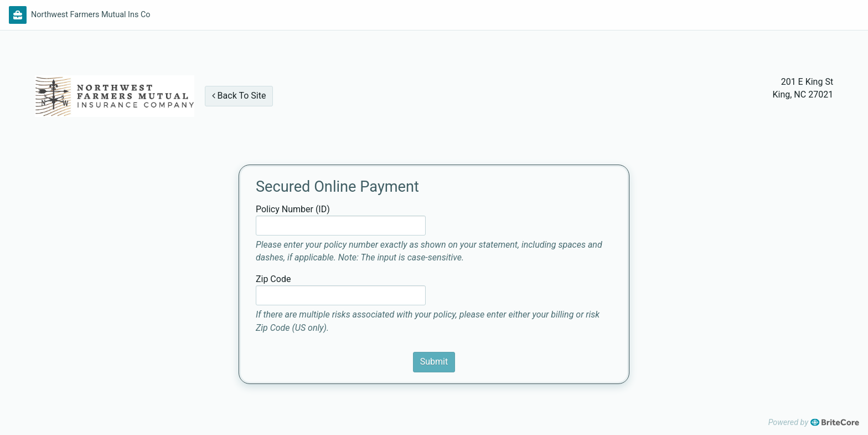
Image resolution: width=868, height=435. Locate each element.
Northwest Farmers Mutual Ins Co (91, 15)
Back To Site (239, 96)
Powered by (814, 422)
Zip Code (273, 279)
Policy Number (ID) (293, 209)
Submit (434, 362)
